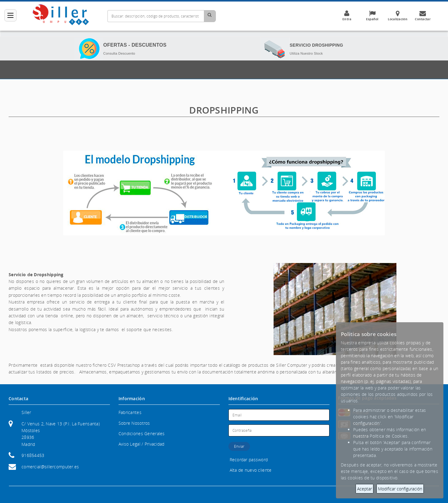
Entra (347, 16)
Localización (398, 16)
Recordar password (249, 460)
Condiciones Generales (142, 433)
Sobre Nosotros (134, 423)
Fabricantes (130, 412)
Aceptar (364, 489)
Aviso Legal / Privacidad (142, 444)
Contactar (423, 16)
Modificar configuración (400, 489)
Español (372, 16)
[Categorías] (10, 15)
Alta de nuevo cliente (251, 470)
